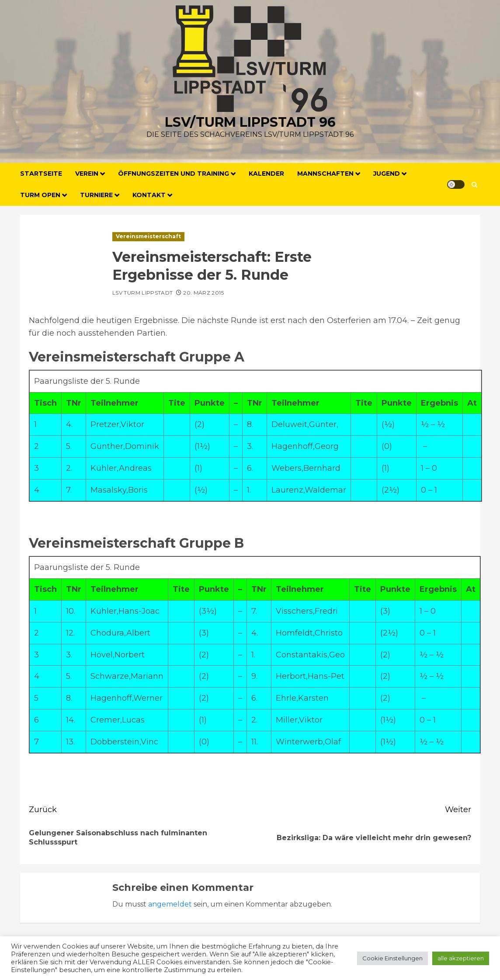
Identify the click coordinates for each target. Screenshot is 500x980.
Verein (87, 174)
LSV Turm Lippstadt (142, 293)
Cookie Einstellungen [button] (392, 958)
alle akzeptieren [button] (461, 958)
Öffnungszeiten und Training (174, 174)
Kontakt (149, 195)
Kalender (266, 174)
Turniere (96, 195)
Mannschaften (325, 174)
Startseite (41, 174)
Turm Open (40, 195)
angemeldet (170, 904)
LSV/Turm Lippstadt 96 (250, 122)
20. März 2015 (203, 293)
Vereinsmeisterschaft (148, 236)
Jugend (387, 174)
